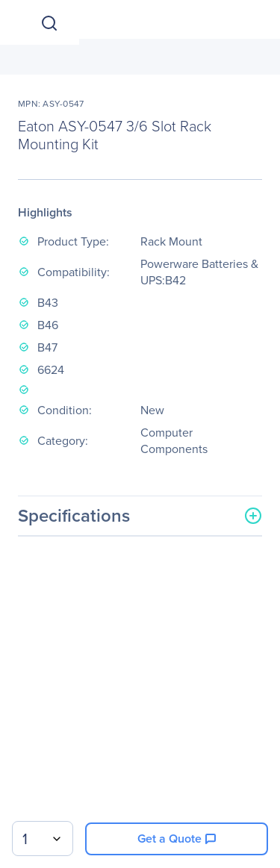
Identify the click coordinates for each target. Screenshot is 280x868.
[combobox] (43, 839)
